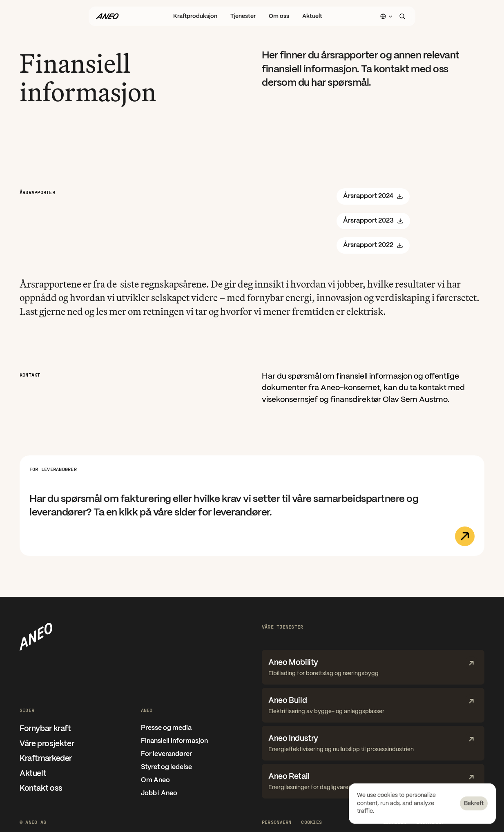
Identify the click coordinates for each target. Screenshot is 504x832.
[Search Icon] (402, 16)
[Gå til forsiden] (107, 16)
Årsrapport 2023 (373, 221)
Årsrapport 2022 (373, 245)
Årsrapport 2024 (373, 196)
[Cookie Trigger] (311, 822)
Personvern (277, 822)
